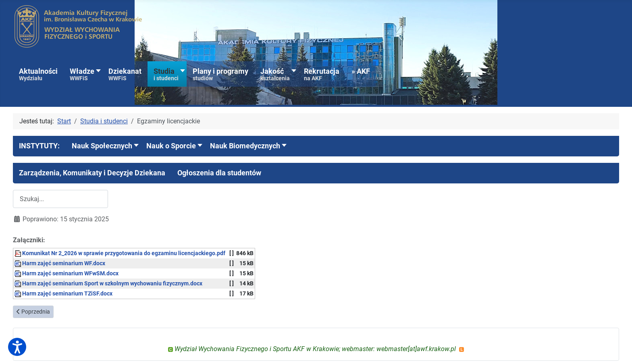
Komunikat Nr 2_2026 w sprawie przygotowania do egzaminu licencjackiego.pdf (120, 253)
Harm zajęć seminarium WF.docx (60, 263)
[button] (39, 146)
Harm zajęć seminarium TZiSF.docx (63, 294)
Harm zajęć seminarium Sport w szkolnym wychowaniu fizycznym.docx (108, 284)
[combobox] (60, 199)
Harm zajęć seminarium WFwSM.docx (67, 274)
